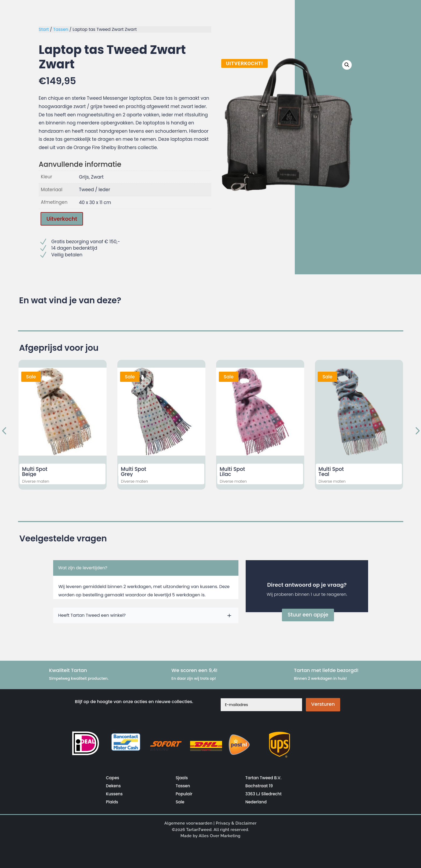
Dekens (113, 786)
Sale (180, 802)
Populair (184, 794)
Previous (5, 431)
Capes (113, 778)
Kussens (114, 794)
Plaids (112, 802)
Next (416, 431)
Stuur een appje (308, 615)
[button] (348, 64)
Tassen (61, 29)
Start (44, 29)
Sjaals (182, 778)
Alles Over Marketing (220, 836)
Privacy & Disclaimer (236, 823)
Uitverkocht (62, 219)
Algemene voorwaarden (188, 823)
